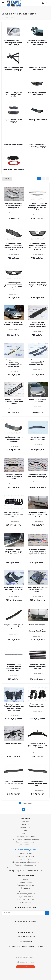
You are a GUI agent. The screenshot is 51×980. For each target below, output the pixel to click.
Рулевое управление (25, 885)
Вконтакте (20, 927)
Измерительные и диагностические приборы (25, 868)
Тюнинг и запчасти (25, 876)
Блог (26, 830)
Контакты (25, 833)
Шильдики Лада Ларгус (13, 170)
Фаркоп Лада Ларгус (13, 145)
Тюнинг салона (25, 882)
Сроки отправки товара (25, 842)
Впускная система (25, 897)
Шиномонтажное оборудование (25, 862)
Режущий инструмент (26, 856)
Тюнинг (25, 879)
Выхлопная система (26, 900)
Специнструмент (25, 853)
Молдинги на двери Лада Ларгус (37, 69)
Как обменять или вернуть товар (25, 839)
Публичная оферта (25, 845)
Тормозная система (25, 891)
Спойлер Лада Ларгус (37, 120)
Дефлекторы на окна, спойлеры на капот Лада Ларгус (13, 43)
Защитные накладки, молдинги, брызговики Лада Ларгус (37, 43)
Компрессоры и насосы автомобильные (25, 871)
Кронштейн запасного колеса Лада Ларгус (13, 69)
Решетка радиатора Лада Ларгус (37, 94)
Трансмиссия (25, 902)
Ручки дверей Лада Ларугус (13, 121)
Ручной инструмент (26, 859)
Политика (25, 822)
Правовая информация (25, 836)
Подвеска (25, 888)
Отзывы (26, 825)
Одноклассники (30, 927)
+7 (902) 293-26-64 (27, 937)
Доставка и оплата (25, 828)
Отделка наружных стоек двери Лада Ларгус (13, 95)
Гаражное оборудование (26, 865)
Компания (25, 818)
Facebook (25, 927)
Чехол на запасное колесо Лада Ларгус (37, 146)
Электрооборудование (26, 894)
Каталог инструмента (26, 850)
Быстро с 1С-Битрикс (24, 967)
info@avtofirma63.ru (27, 942)
